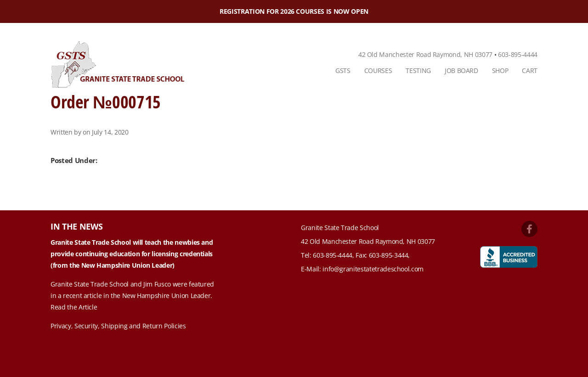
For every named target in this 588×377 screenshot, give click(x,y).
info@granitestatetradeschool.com (373, 269)
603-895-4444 (518, 54)
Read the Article (74, 307)
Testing (418, 70)
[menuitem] (343, 71)
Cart (530, 70)
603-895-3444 (389, 255)
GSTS (343, 70)
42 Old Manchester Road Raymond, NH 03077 (425, 54)
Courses (378, 70)
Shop (500, 70)
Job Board (461, 70)
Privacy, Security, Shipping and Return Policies (118, 326)
